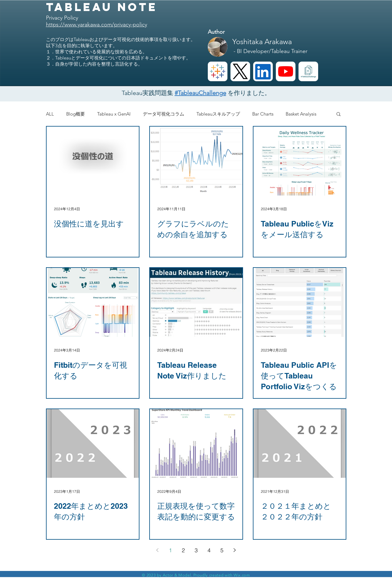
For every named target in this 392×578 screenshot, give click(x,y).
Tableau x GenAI (114, 114)
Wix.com (242, 575)
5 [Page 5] (222, 550)
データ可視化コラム (164, 114)
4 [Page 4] (209, 550)
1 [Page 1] (170, 550)
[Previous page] (158, 550)
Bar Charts (263, 114)
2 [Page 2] (183, 550)
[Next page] (235, 550)
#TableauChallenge (200, 93)
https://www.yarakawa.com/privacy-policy (97, 25)
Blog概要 (76, 114)
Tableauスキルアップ (218, 114)
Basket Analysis (301, 114)
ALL (50, 114)
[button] (339, 114)
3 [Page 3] (196, 550)
